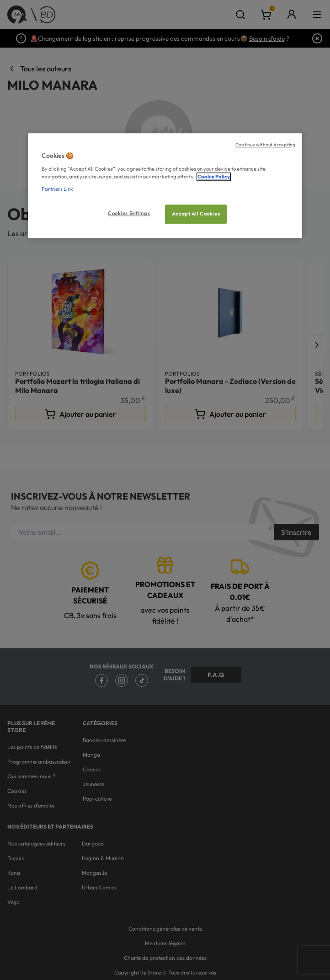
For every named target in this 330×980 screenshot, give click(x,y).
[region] (165, 186)
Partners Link (57, 189)
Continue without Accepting (265, 145)
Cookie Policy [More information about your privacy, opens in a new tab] (214, 177)
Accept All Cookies (196, 214)
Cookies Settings (129, 213)
